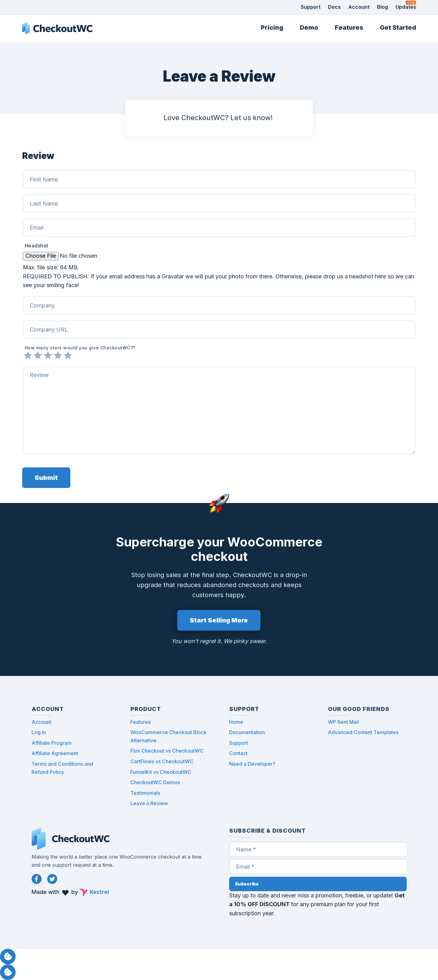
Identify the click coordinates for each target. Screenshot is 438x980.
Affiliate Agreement (55, 753)
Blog (383, 7)
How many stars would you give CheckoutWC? (80, 348)
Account (359, 7)
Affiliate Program (52, 743)
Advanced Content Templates (363, 732)
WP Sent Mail (343, 722)
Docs (334, 7)
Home (236, 722)
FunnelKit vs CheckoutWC (161, 772)
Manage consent (8, 957)
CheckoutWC (57, 28)
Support (311, 7)
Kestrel (99, 892)
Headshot (37, 246)
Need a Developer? (252, 764)
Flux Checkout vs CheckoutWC (167, 751)
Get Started (398, 28)
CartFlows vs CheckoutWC (162, 761)
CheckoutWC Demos (155, 782)
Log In (39, 732)
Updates (406, 7)
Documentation (247, 732)
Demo (309, 28)
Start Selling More (219, 620)
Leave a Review (149, 803)
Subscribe (247, 884)
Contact (238, 753)
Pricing (272, 28)
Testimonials (145, 793)
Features (349, 28)
